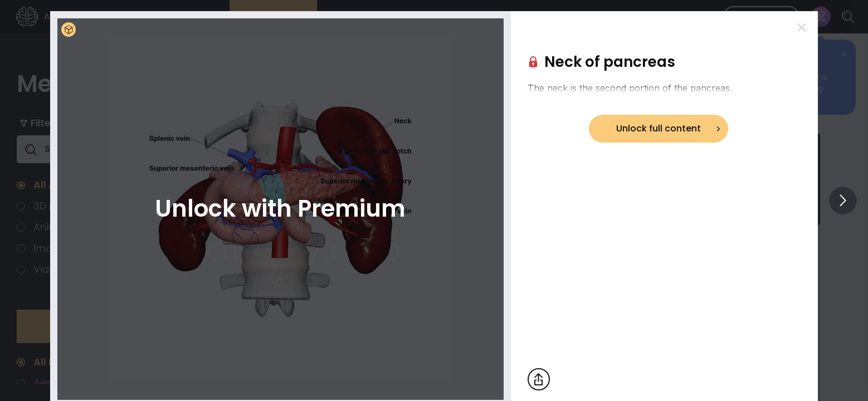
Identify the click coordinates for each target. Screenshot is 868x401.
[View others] (843, 200)
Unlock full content (659, 128)
